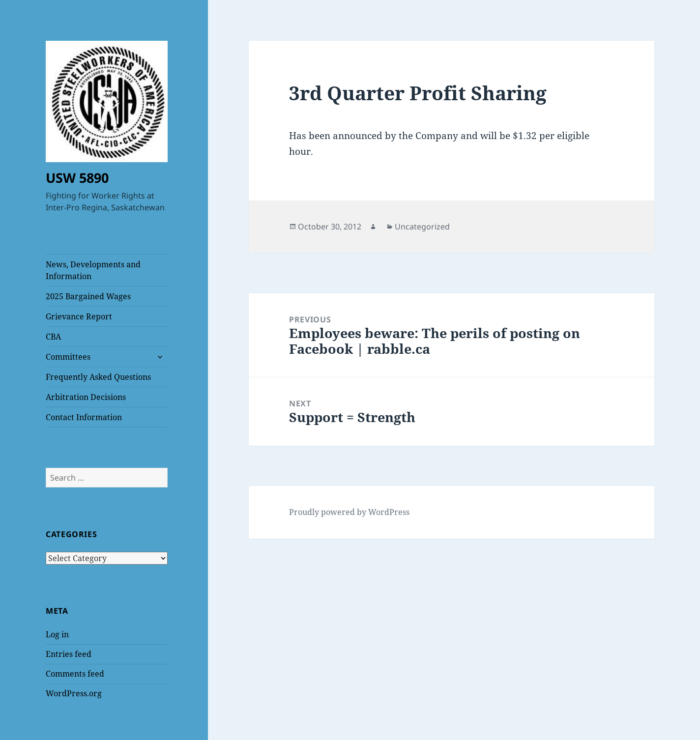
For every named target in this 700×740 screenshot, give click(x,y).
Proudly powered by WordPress (349, 512)
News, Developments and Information (93, 270)
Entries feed (69, 654)
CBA (53, 337)
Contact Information (84, 417)
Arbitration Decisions (86, 397)
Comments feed (75, 674)
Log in (57, 634)
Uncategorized (422, 227)
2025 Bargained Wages (88, 296)
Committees (68, 357)
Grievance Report (79, 316)
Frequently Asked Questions (98, 377)
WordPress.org (74, 693)
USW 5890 (77, 178)
